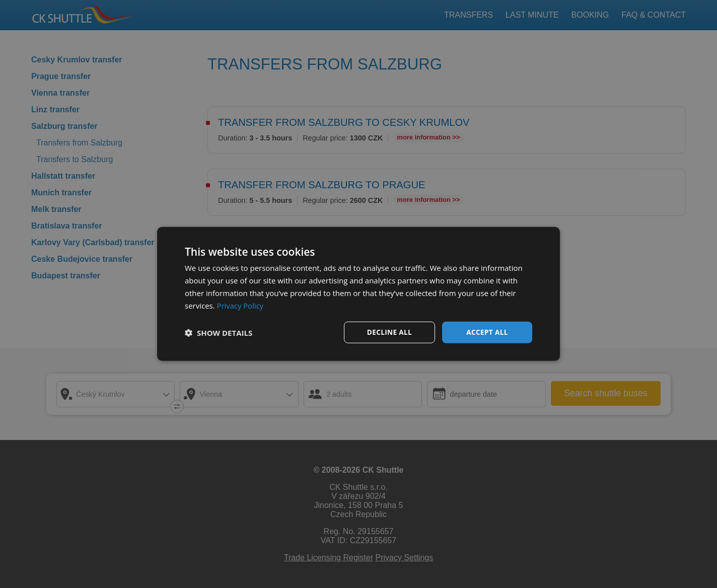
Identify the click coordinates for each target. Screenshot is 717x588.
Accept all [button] (487, 332)
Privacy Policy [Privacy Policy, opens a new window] (241, 305)
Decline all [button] (389, 332)
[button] (219, 333)
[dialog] (358, 294)
